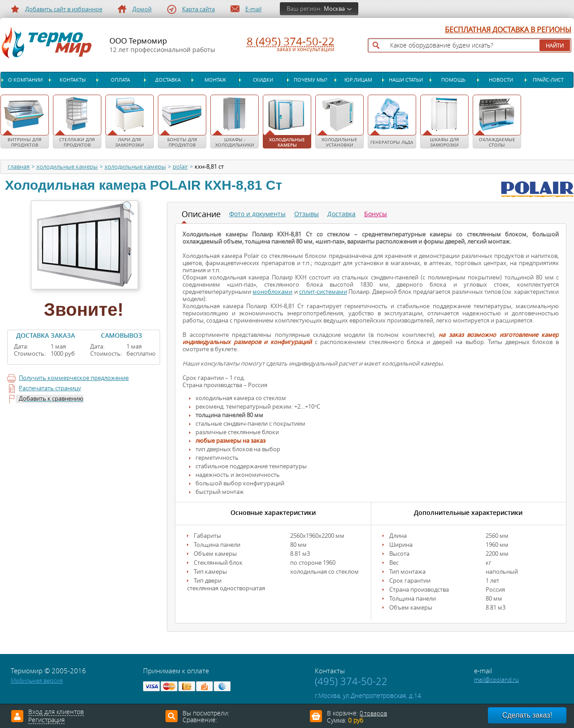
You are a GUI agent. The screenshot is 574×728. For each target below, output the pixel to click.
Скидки (263, 80)
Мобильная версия (37, 681)
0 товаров (373, 713)
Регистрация (46, 720)
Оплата (120, 80)
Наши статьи (406, 80)
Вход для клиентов (56, 712)
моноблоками (272, 292)
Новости (501, 80)
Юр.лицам (358, 80)
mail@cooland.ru (496, 680)
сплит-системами (323, 292)
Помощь (453, 80)
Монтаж (215, 80)
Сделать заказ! (527, 715)
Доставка (168, 80)
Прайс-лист (548, 80)
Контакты (73, 80)
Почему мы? (311, 80)
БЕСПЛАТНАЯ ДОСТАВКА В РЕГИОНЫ (508, 30)
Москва (334, 9)
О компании (25, 80)
